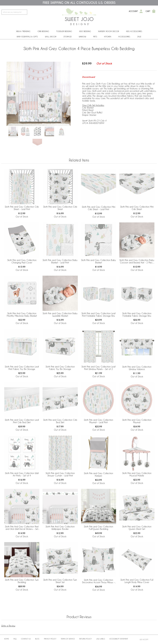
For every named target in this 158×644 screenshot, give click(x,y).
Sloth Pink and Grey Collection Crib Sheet (60, 208)
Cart (148, 11)
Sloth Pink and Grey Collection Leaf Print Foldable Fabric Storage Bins (98, 315)
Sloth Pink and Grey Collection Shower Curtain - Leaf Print (60, 474)
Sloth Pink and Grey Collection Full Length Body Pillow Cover (137, 581)
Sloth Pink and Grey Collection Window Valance (137, 368)
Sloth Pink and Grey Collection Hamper (98, 474)
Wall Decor (51, 37)
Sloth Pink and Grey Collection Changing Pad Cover (22, 261)
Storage (68, 37)
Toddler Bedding (64, 31)
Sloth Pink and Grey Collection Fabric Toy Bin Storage (60, 368)
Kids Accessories (134, 31)
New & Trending (23, 31)
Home (7, 639)
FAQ (15, 639)
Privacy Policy (50, 639)
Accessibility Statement (119, 639)
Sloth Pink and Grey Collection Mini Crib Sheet (137, 208)
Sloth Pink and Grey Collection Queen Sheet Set (137, 528)
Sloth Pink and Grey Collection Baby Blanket (99, 261)
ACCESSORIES (124, 37)
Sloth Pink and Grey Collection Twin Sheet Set (60, 581)
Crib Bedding (43, 31)
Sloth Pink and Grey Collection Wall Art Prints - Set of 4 (22, 474)
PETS (95, 37)
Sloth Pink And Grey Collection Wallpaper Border (60, 528)
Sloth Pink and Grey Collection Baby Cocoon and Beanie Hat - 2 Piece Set (137, 261)
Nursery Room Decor (109, 31)
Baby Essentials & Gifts (27, 37)
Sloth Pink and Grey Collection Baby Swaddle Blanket (60, 315)
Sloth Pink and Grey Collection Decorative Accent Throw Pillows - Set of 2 (98, 581)
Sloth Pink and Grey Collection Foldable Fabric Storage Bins (137, 315)
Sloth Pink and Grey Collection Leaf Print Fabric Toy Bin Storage (22, 368)
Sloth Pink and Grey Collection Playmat (137, 421)
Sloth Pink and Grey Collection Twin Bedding (22, 581)
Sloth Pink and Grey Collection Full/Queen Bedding (98, 528)
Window (82, 37)
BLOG (37, 639)
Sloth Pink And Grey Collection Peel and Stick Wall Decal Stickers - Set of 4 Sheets (22, 528)
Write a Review (8, 626)
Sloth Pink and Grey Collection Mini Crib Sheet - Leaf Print (99, 208)
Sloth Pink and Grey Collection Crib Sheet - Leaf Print (22, 208)
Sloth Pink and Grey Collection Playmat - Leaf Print (98, 421)
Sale (139, 37)
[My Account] (141, 11)
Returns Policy (85, 639)
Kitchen (108, 37)
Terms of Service (68, 639)
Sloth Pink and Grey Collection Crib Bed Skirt (60, 421)
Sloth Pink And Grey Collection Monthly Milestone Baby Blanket (22, 315)
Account (133, 11)
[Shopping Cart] (154, 11)
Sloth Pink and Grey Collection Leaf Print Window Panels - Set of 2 (98, 368)
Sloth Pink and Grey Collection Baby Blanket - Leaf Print (60, 261)
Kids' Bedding (85, 31)
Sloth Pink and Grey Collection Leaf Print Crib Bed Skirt (22, 421)
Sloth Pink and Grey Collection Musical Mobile (137, 474)
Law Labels (101, 639)
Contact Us (26, 639)
